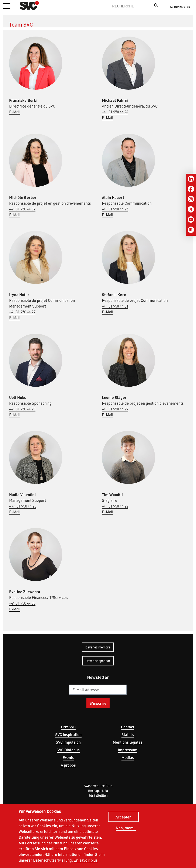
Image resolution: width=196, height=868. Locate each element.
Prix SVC (68, 727)
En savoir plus (86, 861)
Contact (128, 727)
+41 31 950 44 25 (115, 209)
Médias (128, 757)
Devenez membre (98, 647)
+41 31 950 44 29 (115, 409)
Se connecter (180, 7)
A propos (68, 765)
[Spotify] (191, 230)
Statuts (128, 734)
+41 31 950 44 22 (115, 506)
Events (68, 757)
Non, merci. (126, 829)
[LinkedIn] (191, 179)
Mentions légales (128, 742)
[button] (7, 6)
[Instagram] (191, 199)
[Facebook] (191, 189)
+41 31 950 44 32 (22, 209)
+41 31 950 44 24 (115, 112)
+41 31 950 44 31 (115, 306)
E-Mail (15, 112)
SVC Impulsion (68, 742)
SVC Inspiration (68, 734)
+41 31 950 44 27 (22, 312)
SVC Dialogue (68, 750)
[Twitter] (191, 209)
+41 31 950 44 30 (22, 603)
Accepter (123, 817)
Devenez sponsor (98, 661)
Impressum (128, 750)
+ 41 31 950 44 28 (23, 506)
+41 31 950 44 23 (22, 409)
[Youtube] (191, 220)
